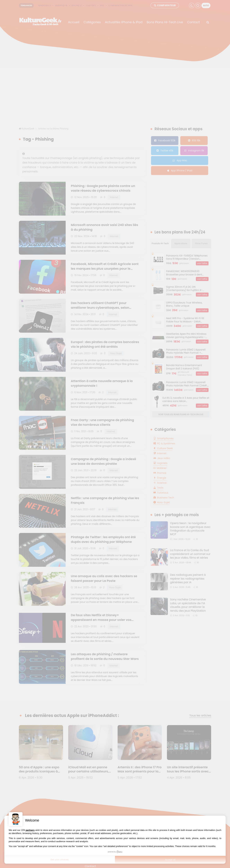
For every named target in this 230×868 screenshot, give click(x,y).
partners (30, 830)
